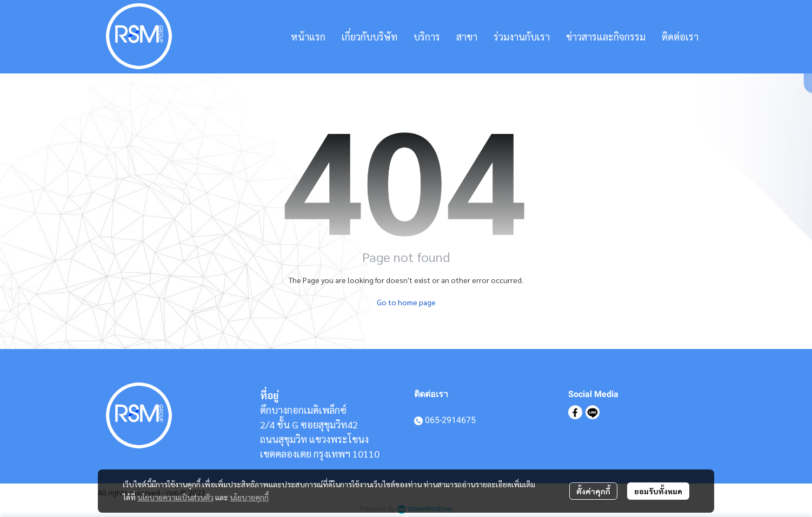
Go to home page (406, 302)
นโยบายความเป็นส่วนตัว (175, 497)
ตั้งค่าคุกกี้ (593, 491)
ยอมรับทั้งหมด (658, 491)
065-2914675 (450, 420)
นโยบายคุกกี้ (249, 497)
